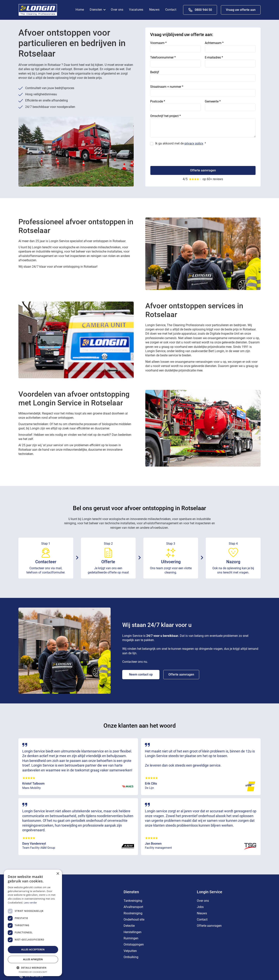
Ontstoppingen (134, 944)
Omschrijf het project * (165, 116)
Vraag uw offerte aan (241, 10)
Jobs (200, 907)
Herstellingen (133, 932)
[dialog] (33, 923)
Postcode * (158, 101)
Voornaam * (158, 43)
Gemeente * (213, 101)
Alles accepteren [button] (33, 949)
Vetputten (130, 951)
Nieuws (154, 10)
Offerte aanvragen (181, 674)
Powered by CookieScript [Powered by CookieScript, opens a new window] (33, 972)
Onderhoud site (134, 919)
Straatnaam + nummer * (167, 87)
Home (80, 10)
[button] (99, 10)
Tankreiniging (133, 901)
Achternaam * (214, 43)
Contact (171, 10)
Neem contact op (141, 674)
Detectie (129, 926)
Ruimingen (131, 938)
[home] (38, 10)
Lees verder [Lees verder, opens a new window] (31, 903)
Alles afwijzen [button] (33, 959)
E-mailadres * (214, 57)
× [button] (58, 874)
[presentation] (180, 154)
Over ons (117, 10)
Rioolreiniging (133, 913)
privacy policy (194, 143)
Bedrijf (155, 72)
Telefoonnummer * (163, 57)
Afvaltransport (133, 907)
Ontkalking (131, 957)
